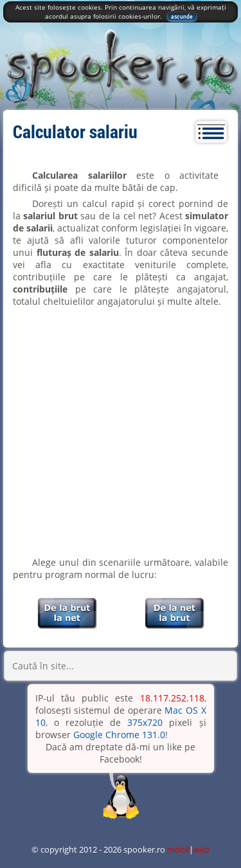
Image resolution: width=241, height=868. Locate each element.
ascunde (182, 16)
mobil (178, 849)
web (201, 849)
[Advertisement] (121, 432)
